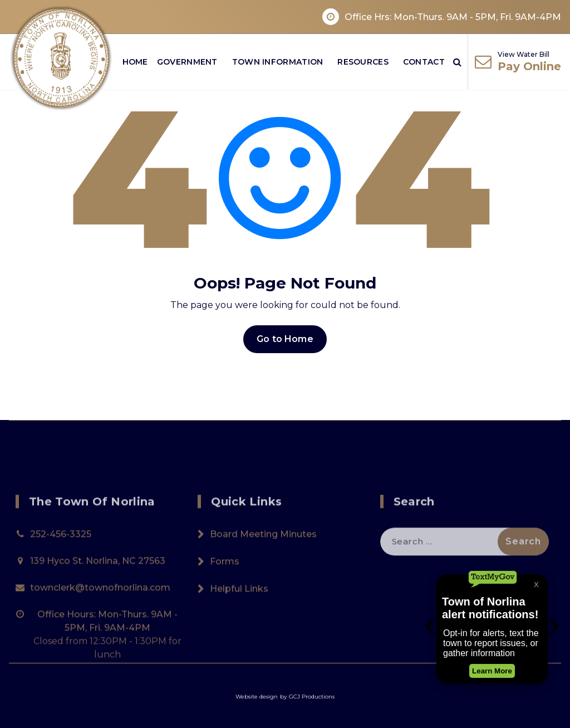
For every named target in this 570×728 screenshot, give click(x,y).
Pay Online (529, 66)
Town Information (278, 62)
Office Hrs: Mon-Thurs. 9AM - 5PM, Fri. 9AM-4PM (453, 17)
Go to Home (285, 339)
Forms (225, 618)
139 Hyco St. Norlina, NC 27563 (98, 617)
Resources (363, 62)
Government (187, 62)
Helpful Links (239, 645)
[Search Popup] (457, 62)
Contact (424, 62)
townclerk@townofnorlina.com (100, 644)
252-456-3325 (61, 591)
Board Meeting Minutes (263, 591)
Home (135, 62)
